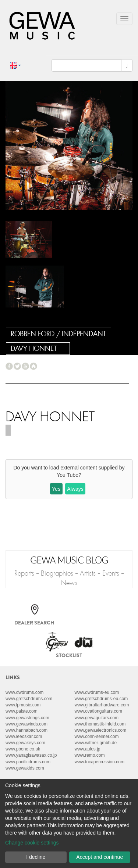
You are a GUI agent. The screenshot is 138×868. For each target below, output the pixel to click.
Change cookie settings (32, 843)
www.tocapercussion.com (100, 762)
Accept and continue (100, 857)
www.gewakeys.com (25, 743)
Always (75, 489)
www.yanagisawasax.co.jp (31, 755)
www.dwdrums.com (24, 692)
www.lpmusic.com (23, 705)
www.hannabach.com (26, 730)
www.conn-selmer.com (97, 736)
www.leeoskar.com (24, 736)
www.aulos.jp (88, 749)
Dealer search (34, 623)
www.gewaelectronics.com (101, 730)
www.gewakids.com (25, 768)
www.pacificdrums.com (28, 762)
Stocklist (69, 655)
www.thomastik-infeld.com (100, 724)
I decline (36, 857)
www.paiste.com (22, 711)
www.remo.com (90, 755)
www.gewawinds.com (26, 724)
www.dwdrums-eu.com (97, 692)
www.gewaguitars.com (97, 718)
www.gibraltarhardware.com (102, 705)
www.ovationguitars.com (98, 711)
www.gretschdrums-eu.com (101, 699)
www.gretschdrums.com (29, 699)
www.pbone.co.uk (23, 749)
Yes (56, 489)
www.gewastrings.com (27, 718)
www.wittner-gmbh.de (96, 743)
